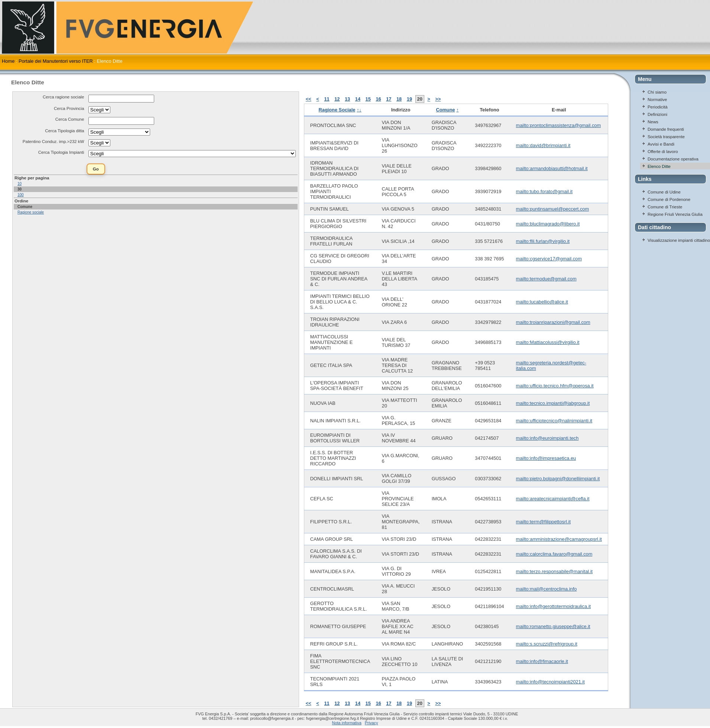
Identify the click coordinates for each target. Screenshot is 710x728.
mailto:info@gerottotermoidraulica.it (553, 606)
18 (399, 99)
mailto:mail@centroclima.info (547, 589)
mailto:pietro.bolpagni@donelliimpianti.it (558, 479)
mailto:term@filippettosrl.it (543, 522)
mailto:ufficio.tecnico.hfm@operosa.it (555, 386)
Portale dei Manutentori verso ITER (56, 61)
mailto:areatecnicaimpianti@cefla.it (553, 499)
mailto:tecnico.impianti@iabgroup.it (553, 403)
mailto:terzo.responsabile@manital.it (554, 571)
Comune (445, 110)
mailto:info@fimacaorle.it (542, 661)
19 (409, 99)
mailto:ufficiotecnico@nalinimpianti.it (554, 421)
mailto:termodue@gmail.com (546, 279)
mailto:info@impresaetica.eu (546, 458)
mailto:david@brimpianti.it (543, 145)
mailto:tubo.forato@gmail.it (544, 191)
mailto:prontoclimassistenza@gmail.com (558, 125)
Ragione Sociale (337, 110)
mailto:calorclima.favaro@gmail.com (554, 554)
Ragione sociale (31, 212)
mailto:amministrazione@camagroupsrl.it (559, 539)
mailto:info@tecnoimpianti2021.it (550, 682)
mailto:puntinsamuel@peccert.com (553, 209)
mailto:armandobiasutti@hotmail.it (552, 168)
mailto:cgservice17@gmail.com (549, 259)
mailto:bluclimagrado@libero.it (548, 224)
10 (20, 184)
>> (438, 99)
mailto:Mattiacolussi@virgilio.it (548, 342)
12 (337, 99)
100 (21, 195)
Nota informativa (347, 723)
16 (378, 99)
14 (358, 99)
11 (327, 99)
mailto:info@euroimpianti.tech (547, 438)
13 (347, 99)
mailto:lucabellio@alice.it (542, 302)
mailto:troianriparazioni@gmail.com (553, 322)
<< (309, 99)
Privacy (372, 723)
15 (368, 99)
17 (389, 99)
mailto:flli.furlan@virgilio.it (543, 241)
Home (8, 61)
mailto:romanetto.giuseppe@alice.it (553, 626)
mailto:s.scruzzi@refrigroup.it (547, 644)
